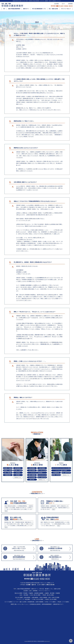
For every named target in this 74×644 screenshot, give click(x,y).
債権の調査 (32, 480)
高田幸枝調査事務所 (47, 604)
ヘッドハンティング (42, 475)
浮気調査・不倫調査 (8, 468)
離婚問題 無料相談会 (56, 475)
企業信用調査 (32, 468)
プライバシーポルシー (66, 9)
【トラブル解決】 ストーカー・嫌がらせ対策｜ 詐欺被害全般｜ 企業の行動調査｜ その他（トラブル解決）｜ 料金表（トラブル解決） (37, 602)
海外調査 (18, 475)
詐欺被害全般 (56, 473)
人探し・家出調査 (8, 473)
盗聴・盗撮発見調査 (42, 477)
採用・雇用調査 (32, 475)
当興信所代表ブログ (58, 604)
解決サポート (26, 9)
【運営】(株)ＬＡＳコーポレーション (19, 604)
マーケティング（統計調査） (37, 473)
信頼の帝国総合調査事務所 (14, 9)
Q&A (30, 591)
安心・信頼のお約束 (53, 9)
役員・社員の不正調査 (42, 470)
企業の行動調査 (32, 470)
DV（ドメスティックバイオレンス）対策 (61, 468)
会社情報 (56, 4)
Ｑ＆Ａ (63, 4)
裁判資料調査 (18, 468)
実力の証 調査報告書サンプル (39, 9)
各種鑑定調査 (8, 475)
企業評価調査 (42, 468)
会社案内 (26, 591)
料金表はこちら (18, 477)
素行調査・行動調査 (18, 470)
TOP (4, 9)
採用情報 (70, 4)
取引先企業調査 (32, 477)
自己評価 (18, 473)
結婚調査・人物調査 (8, 470)
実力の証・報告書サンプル (46, 589)
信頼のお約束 (57, 589)
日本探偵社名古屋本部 (35, 604)
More (6, 511)
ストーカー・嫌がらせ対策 (61, 470)
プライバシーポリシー (44, 591)
